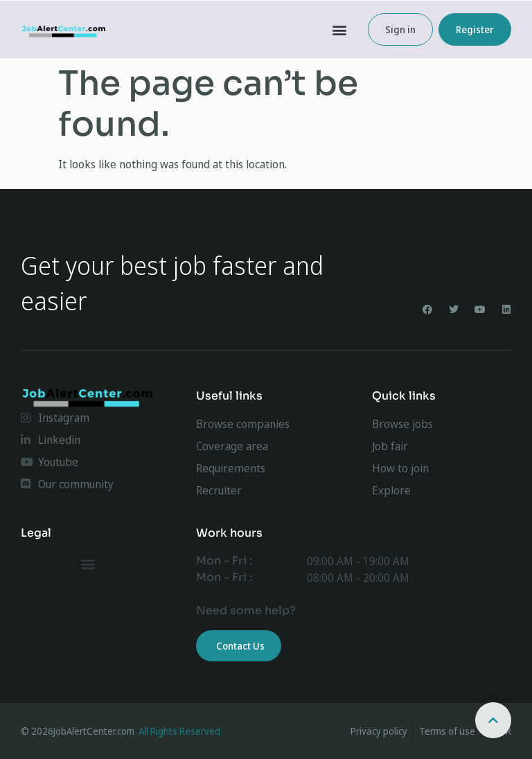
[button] (340, 29)
